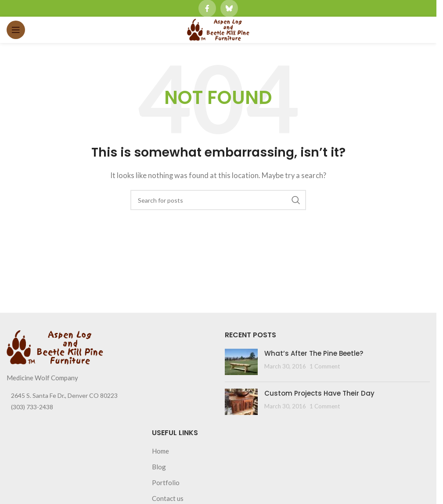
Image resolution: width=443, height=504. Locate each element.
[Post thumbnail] (241, 362)
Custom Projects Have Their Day (319, 393)
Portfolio (166, 483)
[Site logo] (218, 29)
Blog (159, 467)
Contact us (168, 498)
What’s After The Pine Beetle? (314, 353)
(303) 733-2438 (32, 407)
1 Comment (325, 366)
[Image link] (55, 346)
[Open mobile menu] (16, 30)
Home (160, 451)
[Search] (218, 200)
